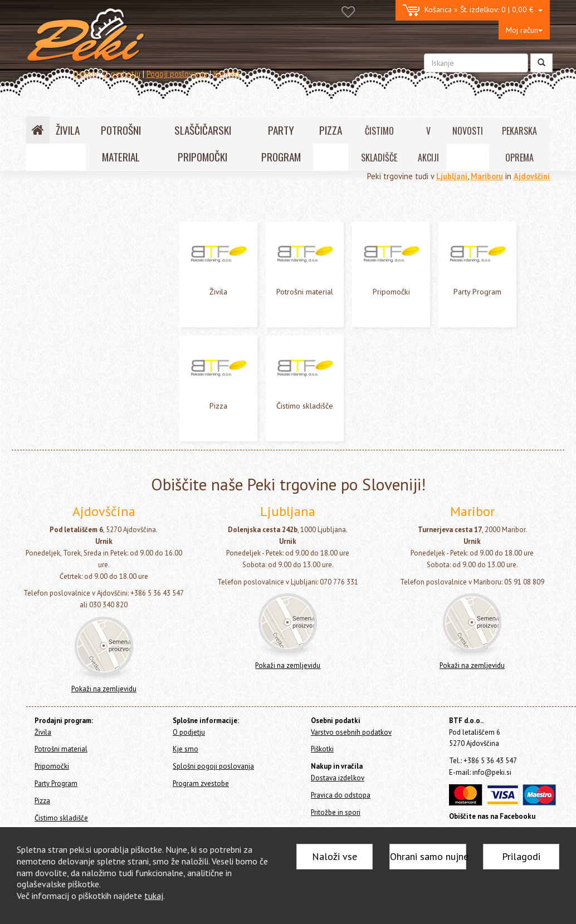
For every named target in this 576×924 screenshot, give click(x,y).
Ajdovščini (532, 176)
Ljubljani (452, 176)
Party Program (53, 275)
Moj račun (524, 30)
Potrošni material (58, 245)
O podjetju (122, 74)
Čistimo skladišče (58, 305)
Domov (85, 74)
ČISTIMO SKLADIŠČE (379, 144)
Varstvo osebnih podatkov (351, 732)
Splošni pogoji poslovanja (213, 766)
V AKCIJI (428, 144)
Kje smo (186, 749)
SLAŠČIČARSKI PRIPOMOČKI (203, 143)
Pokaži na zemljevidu (104, 689)
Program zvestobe (201, 783)
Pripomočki (47, 260)
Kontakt (227, 74)
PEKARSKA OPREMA (519, 144)
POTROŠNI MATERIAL (121, 143)
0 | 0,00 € (473, 10)
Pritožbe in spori (336, 812)
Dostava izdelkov (338, 778)
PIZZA (331, 130)
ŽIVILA (68, 130)
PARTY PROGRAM (281, 143)
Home (49, 206)
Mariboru (487, 176)
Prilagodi (521, 856)
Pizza (38, 290)
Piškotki (322, 749)
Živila (38, 230)
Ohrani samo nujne (428, 856)
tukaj (154, 896)
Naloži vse (335, 856)
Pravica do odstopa (341, 795)
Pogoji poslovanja (177, 74)
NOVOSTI (468, 131)
